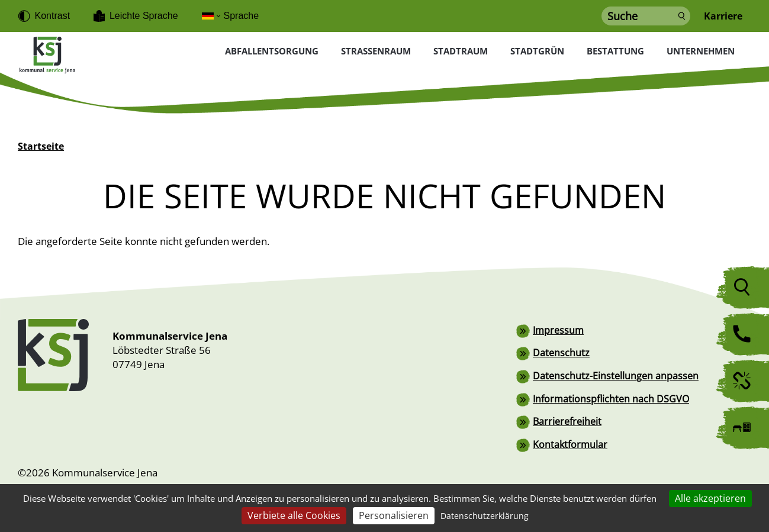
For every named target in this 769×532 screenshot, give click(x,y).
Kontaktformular (570, 442)
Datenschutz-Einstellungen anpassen (616, 375)
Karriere (723, 16)
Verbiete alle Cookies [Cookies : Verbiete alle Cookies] (294, 515)
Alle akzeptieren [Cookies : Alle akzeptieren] (710, 498)
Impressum (558, 330)
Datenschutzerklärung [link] (485, 516)
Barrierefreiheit (567, 420)
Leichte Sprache (144, 16)
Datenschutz (561, 352)
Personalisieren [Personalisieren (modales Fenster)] (394, 515)
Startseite (41, 146)
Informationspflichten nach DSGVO (611, 397)
